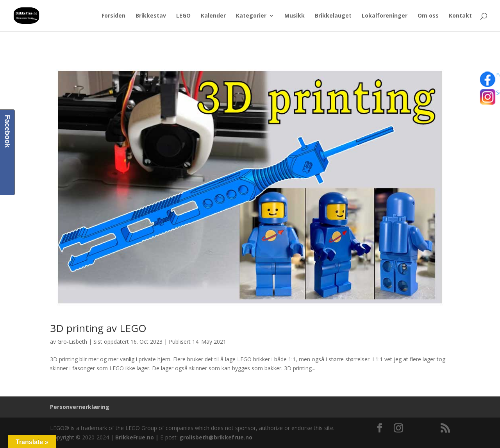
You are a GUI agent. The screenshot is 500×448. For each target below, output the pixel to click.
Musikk (295, 16)
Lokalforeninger (385, 16)
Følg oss (491, 80)
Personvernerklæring (80, 407)
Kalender (213, 16)
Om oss (428, 16)
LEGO (183, 16)
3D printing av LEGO (98, 328)
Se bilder (491, 100)
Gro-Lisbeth (72, 342)
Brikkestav (151, 16)
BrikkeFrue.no (135, 437)
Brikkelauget (333, 16)
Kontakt (460, 16)
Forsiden (113, 16)
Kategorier (251, 16)
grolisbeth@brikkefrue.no (216, 437)
